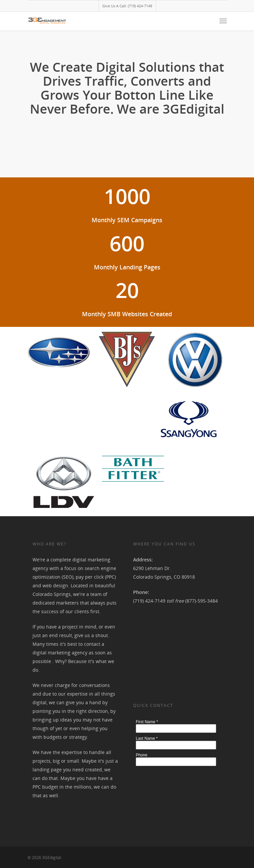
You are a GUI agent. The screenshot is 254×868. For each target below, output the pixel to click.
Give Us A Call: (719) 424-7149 (127, 6)
